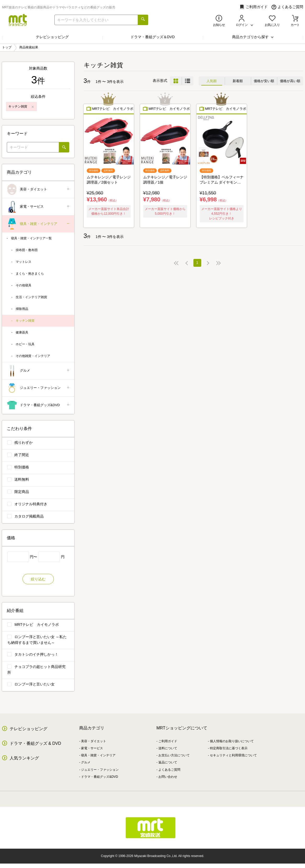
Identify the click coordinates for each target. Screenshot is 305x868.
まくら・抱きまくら (30, 274)
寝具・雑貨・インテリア (39, 224)
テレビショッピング (52, 37)
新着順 (238, 81)
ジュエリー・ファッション (39, 388)
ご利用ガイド (254, 7)
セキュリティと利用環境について (233, 755)
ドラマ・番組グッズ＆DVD (153, 37)
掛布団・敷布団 (27, 250)
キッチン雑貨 (25, 321)
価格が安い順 (264, 81)
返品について (168, 762)
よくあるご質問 (287, 7)
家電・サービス (39, 207)
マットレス (24, 262)
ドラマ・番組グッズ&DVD (39, 405)
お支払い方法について (174, 755)
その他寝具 (24, 285)
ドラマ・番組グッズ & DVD (35, 743)
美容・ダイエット (39, 189)
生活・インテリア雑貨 (31, 297)
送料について (168, 748)
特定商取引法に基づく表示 (229, 748)
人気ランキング (24, 758)
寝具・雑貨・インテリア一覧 (31, 238)
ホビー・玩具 (25, 344)
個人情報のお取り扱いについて (232, 741)
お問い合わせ (168, 777)
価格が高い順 (290, 81)
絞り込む (38, 579)
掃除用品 (22, 309)
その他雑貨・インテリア (33, 356)
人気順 (212, 81)
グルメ (39, 371)
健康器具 (22, 332)
